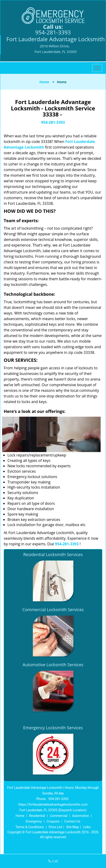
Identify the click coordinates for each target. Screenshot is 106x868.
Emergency (34, 821)
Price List (55, 827)
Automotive (81, 816)
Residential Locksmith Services (53, 554)
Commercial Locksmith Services (53, 610)
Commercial (59, 816)
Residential (37, 816)
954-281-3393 (53, 32)
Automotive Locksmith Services (53, 665)
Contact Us (72, 821)
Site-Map (73, 827)
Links (87, 827)
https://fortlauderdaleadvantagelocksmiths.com (53, 804)
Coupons (53, 821)
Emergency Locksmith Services (53, 728)
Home (44, 82)
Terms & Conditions (30, 827)
